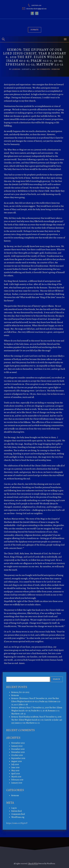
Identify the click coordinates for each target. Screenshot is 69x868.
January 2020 (17, 746)
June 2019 (15, 767)
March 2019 (16, 777)
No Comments (43, 69)
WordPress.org (18, 817)
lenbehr (16, 69)
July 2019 (15, 764)
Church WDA (33, 864)
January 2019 (17, 783)
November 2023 (18, 743)
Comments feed (18, 814)
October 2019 (17, 755)
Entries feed (17, 811)
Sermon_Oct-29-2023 (20, 692)
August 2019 (17, 761)
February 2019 (17, 780)
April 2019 (16, 774)
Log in (14, 808)
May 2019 (15, 771)
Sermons (56, 69)
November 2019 (18, 752)
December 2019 (18, 749)
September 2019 (18, 758)
